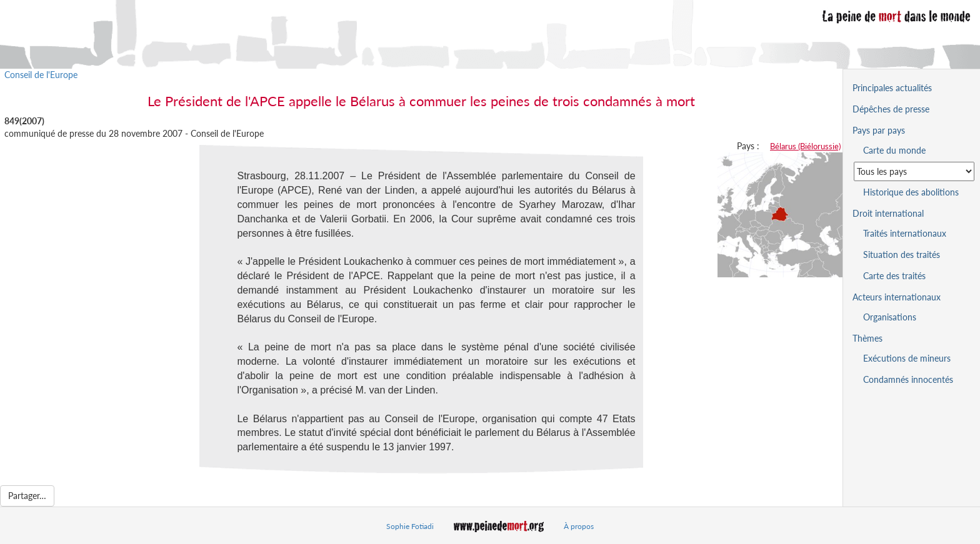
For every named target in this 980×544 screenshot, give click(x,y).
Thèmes (867, 338)
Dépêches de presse (891, 109)
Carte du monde (894, 150)
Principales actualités (892, 88)
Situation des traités (902, 255)
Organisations (890, 317)
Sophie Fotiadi (410, 526)
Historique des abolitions (911, 192)
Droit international (888, 213)
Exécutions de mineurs (907, 358)
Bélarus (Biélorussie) (805, 146)
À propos (579, 526)
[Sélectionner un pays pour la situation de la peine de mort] (914, 171)
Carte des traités (894, 276)
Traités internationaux (905, 233)
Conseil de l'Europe (41, 75)
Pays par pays (879, 130)
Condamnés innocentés (908, 379)
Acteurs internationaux (897, 297)
